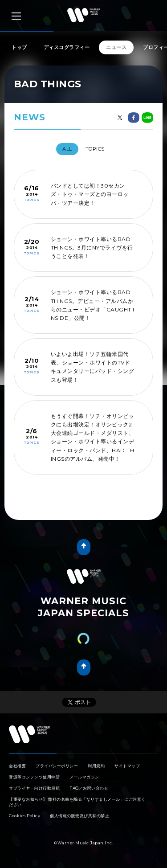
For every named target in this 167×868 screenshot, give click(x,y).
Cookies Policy (24, 816)
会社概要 (17, 766)
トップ (19, 47)
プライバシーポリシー (57, 766)
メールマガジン (84, 777)
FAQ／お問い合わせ (89, 788)
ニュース (116, 47)
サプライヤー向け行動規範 (34, 788)
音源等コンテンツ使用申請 (34, 777)
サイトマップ (127, 766)
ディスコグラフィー (67, 47)
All (67, 149)
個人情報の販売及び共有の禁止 (79, 816)
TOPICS (95, 149)
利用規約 (96, 766)
